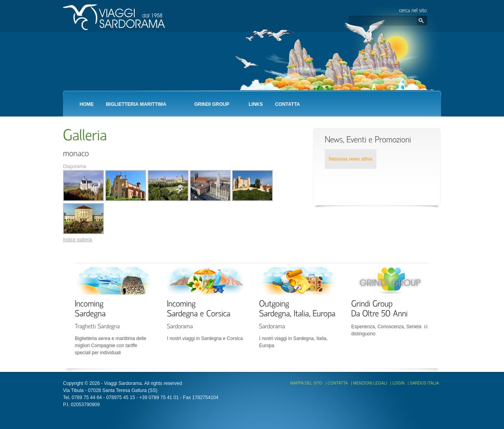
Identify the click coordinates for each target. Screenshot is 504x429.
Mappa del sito (306, 383)
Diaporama (75, 166)
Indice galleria (78, 240)
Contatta (338, 383)
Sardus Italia (424, 383)
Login (398, 383)
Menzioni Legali (370, 383)
